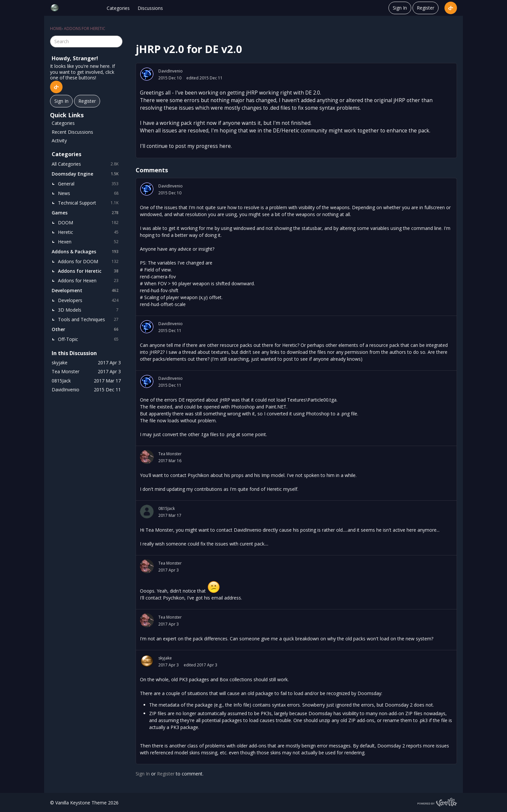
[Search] (117, 42)
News (89, 193)
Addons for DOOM (89, 262)
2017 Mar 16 (170, 461)
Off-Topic (89, 339)
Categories (118, 8)
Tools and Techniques (89, 320)
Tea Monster (170, 454)
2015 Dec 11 (170, 331)
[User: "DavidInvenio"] (147, 74)
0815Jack (167, 508)
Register (426, 8)
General (89, 184)
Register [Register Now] (87, 101)
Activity (59, 140)
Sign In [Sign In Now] (61, 101)
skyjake (165, 658)
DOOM (89, 223)
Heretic (89, 232)
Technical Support (89, 203)
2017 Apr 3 (169, 570)
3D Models (89, 310)
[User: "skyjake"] (147, 661)
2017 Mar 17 (170, 515)
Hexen (89, 242)
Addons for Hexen (89, 281)
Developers (89, 300)
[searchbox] (86, 42)
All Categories (86, 164)
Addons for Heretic (89, 271)
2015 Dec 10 (170, 78)
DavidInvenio (171, 71)
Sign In (400, 8)
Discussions (150, 8)
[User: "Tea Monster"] (147, 457)
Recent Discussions (72, 132)
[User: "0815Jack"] (147, 512)
